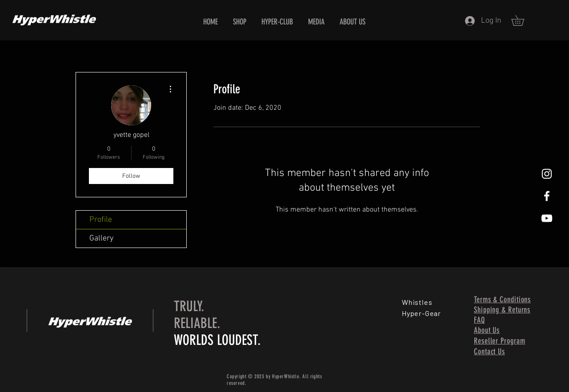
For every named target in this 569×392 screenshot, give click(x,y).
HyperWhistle (286, 376)
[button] (523, 20)
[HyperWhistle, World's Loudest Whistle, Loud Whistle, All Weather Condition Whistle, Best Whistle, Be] (547, 174)
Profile (101, 220)
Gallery (101, 238)
